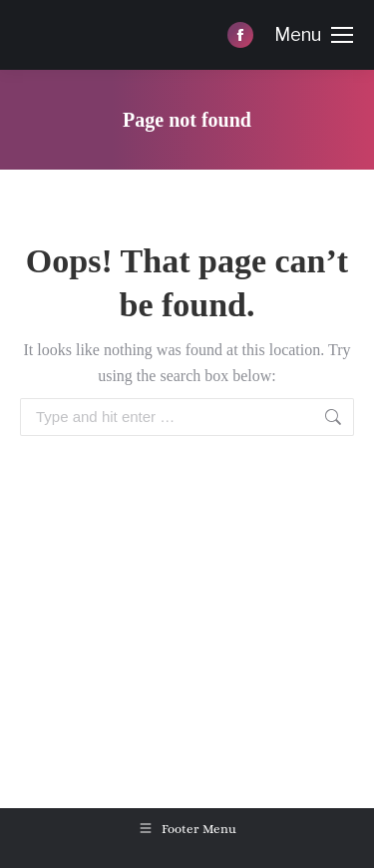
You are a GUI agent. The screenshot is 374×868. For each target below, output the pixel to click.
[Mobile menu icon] (314, 35)
